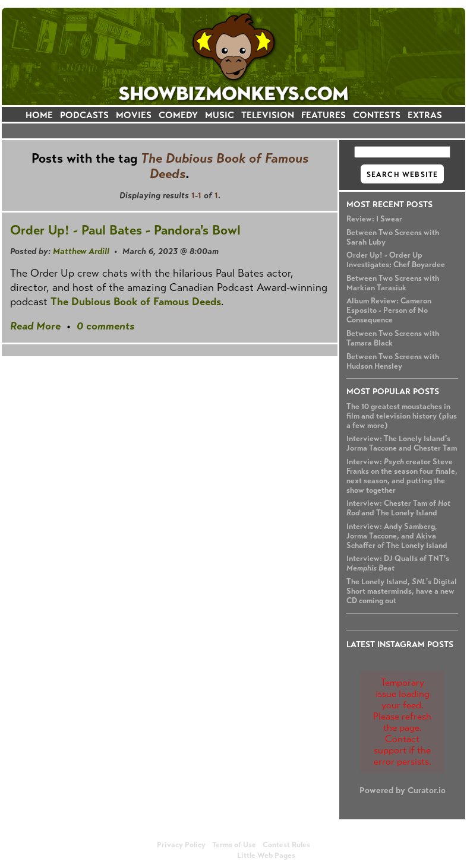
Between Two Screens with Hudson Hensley (393, 362)
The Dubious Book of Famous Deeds (136, 302)
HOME (39, 115)
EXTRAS (425, 115)
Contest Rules (286, 845)
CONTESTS (377, 115)
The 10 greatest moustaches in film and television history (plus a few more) (402, 416)
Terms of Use (234, 845)
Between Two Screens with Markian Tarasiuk (393, 283)
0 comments (105, 326)
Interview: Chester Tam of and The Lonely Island (398, 508)
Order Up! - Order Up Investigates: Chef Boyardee (396, 260)
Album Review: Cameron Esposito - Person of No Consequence (389, 311)
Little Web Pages (266, 856)
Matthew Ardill (81, 251)
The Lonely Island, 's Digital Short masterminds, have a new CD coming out (402, 591)
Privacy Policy (181, 845)
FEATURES (324, 115)
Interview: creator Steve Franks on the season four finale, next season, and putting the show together (402, 476)
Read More (35, 326)
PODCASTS (84, 115)
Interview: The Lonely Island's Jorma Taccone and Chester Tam (402, 443)
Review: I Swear (374, 219)
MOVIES (134, 115)
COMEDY (178, 115)
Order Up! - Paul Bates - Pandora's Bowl (125, 230)
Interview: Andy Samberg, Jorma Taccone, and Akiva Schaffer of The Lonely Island (397, 536)
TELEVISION (268, 115)
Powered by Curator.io (403, 790)
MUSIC (220, 115)
